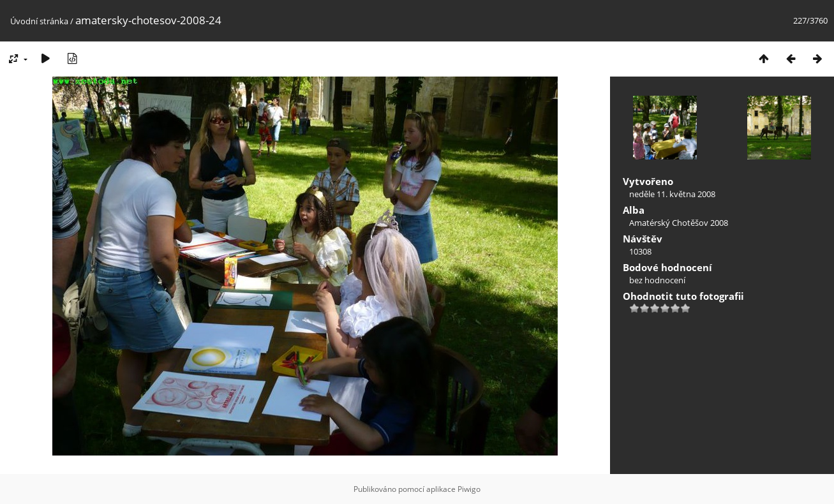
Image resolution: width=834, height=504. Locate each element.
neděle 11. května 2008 (672, 194)
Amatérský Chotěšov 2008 (679, 223)
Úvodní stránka (39, 21)
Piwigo (469, 489)
